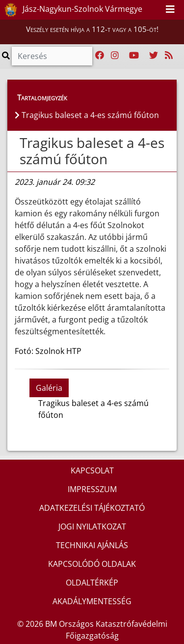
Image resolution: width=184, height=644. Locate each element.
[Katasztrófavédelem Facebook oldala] (100, 56)
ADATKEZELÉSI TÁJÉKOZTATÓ (92, 508)
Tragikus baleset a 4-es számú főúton (92, 151)
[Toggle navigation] (170, 10)
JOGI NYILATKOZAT (92, 527)
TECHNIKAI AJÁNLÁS (92, 545)
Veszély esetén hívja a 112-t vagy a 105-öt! (92, 29)
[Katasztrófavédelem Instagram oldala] (115, 56)
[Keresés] (52, 56)
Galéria (49, 388)
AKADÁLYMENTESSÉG (92, 601)
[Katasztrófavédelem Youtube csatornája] (134, 56)
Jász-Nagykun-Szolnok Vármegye (72, 10)
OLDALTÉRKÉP (92, 583)
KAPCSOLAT (92, 470)
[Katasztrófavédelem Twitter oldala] (154, 56)
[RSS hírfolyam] (169, 56)
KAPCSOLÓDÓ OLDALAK (92, 564)
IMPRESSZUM (92, 489)
